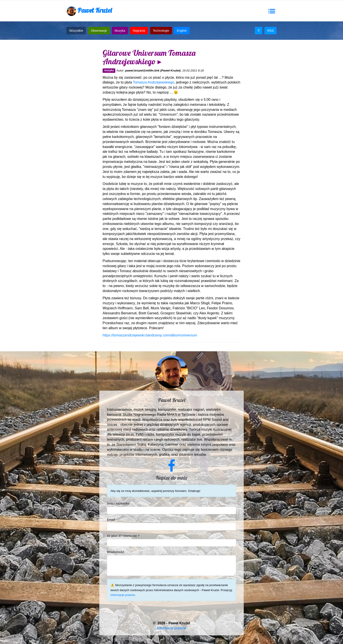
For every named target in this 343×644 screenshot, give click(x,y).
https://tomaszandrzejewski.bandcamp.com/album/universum (150, 335)
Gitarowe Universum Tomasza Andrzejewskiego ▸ (149, 57)
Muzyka (120, 31)
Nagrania (139, 31)
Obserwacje (99, 31)
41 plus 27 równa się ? (123, 536)
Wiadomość (115, 552)
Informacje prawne (123, 595)
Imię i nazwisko (118, 503)
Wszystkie (76, 31)
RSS (270, 31)
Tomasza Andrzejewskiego (153, 82)
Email (111, 520)
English (182, 31)
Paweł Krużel (89, 11)
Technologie (161, 31)
